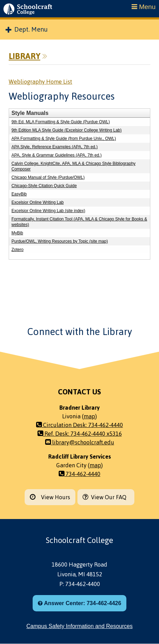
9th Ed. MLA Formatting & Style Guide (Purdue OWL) (61, 122)
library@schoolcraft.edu (80, 442)
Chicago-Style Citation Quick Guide (44, 186)
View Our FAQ (106, 497)
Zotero (18, 250)
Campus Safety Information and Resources (79, 626)
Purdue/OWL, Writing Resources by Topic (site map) (60, 241)
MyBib (17, 233)
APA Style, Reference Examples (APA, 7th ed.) (55, 147)
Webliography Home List (40, 82)
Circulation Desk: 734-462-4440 (79, 425)
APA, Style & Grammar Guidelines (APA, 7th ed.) (57, 155)
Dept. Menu (27, 30)
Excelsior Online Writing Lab (38, 202)
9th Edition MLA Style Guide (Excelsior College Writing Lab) (66, 130)
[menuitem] (79, 30)
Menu (144, 7)
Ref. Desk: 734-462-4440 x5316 (80, 434)
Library (24, 56)
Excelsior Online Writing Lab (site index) (48, 211)
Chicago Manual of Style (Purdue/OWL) (48, 177)
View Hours (50, 497)
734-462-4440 (79, 474)
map (89, 416)
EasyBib (19, 194)
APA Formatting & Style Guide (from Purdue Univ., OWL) (64, 139)
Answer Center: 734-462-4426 (79, 603)
